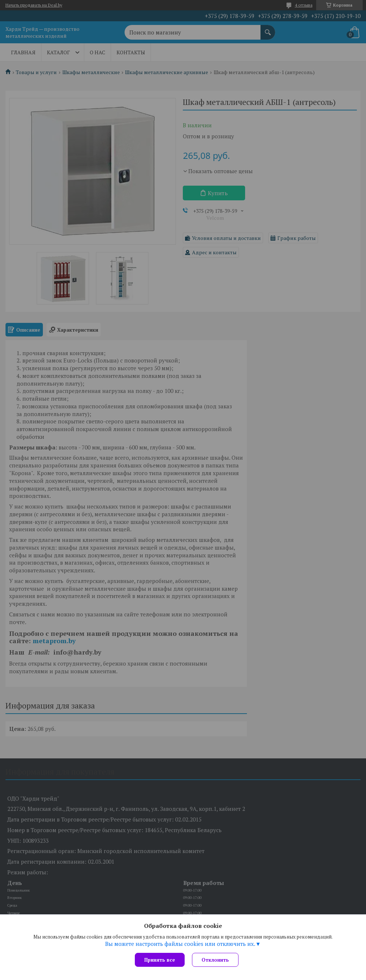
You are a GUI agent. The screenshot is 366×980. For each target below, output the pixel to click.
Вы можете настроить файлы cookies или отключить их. (180, 944)
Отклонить (215, 960)
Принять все (160, 960)
